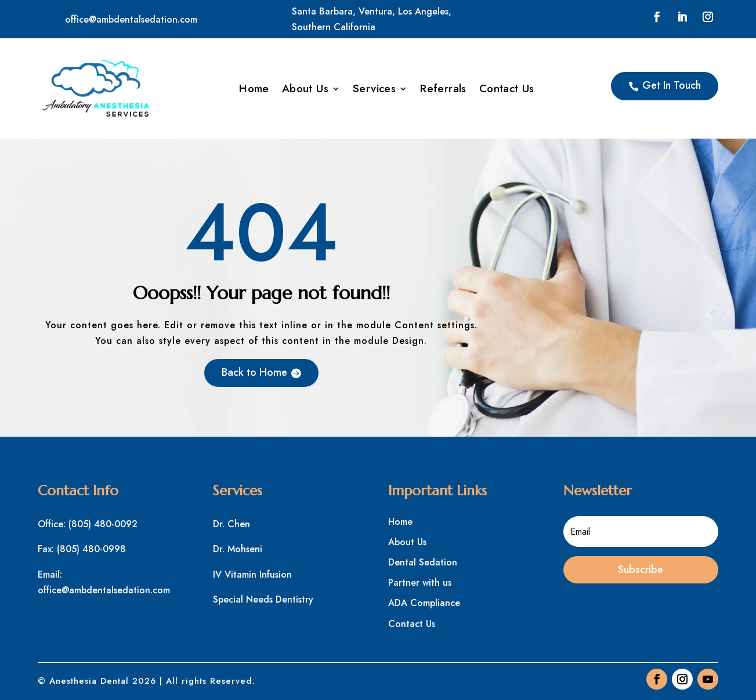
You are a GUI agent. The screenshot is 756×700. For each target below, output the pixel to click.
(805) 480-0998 (91, 549)
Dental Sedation (423, 562)
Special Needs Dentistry (263, 599)
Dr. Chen (231, 524)
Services (374, 90)
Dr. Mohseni (238, 549)
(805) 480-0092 (103, 524)
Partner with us (420, 583)
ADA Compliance (424, 603)
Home (254, 90)
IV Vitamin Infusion (252, 574)
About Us (305, 90)
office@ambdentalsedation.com (131, 19)
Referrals (443, 90)
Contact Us (507, 90)
